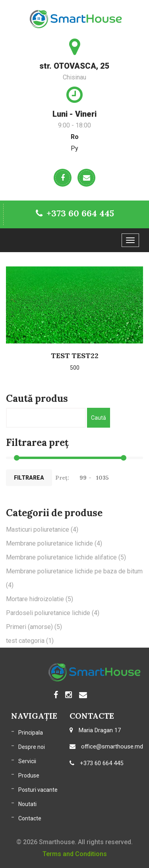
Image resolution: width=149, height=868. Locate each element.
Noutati (27, 804)
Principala (31, 733)
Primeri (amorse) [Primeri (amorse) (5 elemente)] (34, 627)
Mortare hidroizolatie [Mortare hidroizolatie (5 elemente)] (40, 599)
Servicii (27, 761)
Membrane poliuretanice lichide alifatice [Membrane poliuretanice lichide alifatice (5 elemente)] (66, 557)
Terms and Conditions (75, 854)
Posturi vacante (38, 790)
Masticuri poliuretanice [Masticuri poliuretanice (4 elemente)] (42, 529)
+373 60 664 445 (75, 213)
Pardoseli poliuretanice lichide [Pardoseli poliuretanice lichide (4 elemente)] (53, 613)
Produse (29, 775)
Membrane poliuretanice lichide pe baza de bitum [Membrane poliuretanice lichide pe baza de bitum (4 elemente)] (74, 578)
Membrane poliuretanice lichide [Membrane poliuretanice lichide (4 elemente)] (54, 543)
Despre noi (32, 747)
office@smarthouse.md (106, 746)
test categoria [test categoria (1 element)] (30, 641)
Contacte (30, 818)
